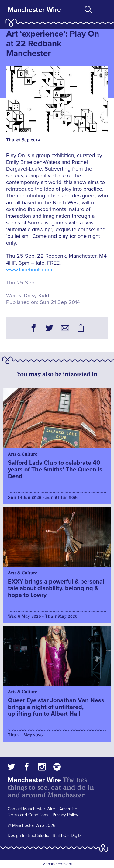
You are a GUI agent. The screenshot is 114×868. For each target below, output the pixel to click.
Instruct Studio (36, 836)
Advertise (68, 809)
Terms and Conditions (28, 815)
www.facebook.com (29, 270)
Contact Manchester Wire (31, 809)
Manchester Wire (34, 10)
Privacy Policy (65, 815)
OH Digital (73, 836)
